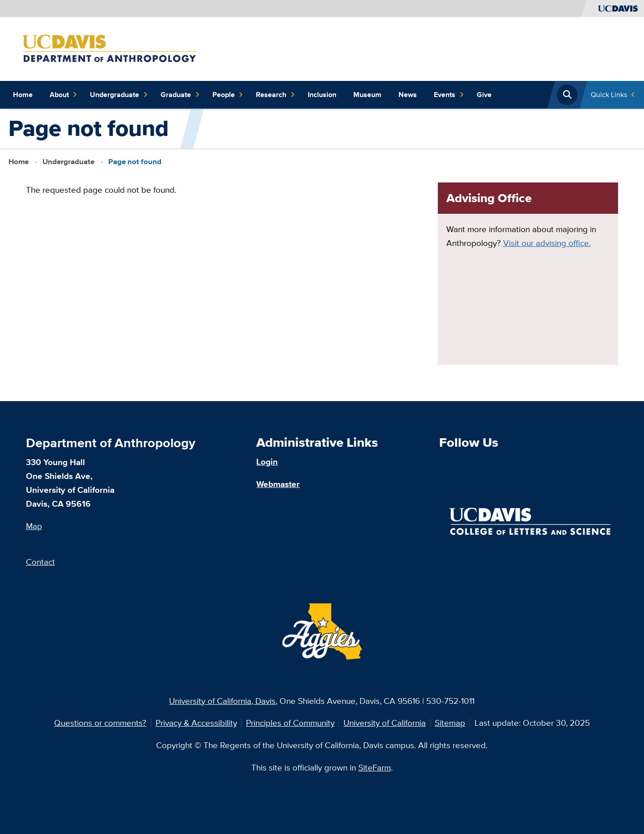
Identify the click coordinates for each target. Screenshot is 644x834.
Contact (40, 562)
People (228, 95)
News (408, 95)
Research (275, 95)
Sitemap (450, 723)
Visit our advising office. (547, 243)
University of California (385, 723)
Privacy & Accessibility (196, 723)
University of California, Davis (222, 701)
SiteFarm (375, 767)
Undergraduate (119, 95)
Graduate (180, 95)
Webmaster (278, 484)
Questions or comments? (100, 723)
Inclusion (322, 95)
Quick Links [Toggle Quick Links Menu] (609, 95)
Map (34, 526)
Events (449, 95)
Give (484, 95)
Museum (367, 95)
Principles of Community (290, 723)
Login (267, 461)
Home (23, 95)
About (64, 95)
